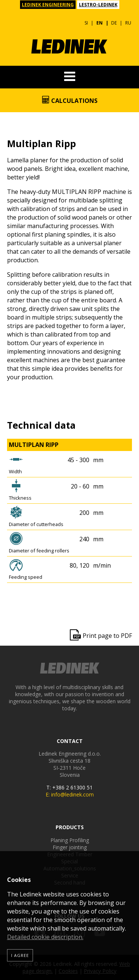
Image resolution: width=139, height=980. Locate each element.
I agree (20, 955)
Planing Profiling (70, 840)
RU (128, 23)
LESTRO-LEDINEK (98, 5)
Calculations (70, 100)
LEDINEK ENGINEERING (48, 5)
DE (114, 23)
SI (86, 23)
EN (100, 23)
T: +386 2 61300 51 (69, 787)
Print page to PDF (107, 636)
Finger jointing (70, 847)
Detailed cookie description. (45, 937)
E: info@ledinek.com (70, 794)
